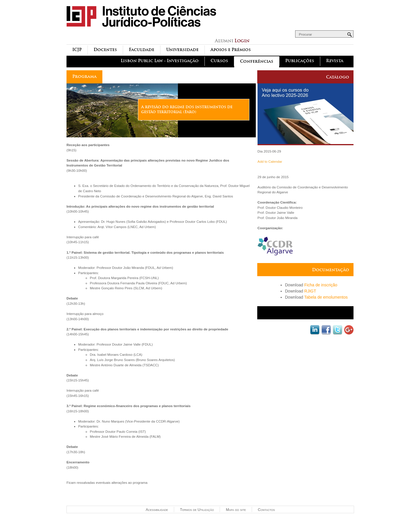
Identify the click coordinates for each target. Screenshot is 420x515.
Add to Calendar (270, 161)
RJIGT (310, 291)
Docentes (105, 50)
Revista (335, 61)
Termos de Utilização (197, 510)
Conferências (257, 61)
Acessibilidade (157, 510)
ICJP (77, 50)
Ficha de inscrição (321, 285)
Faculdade (142, 50)
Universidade (182, 50)
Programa (84, 77)
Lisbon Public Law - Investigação (160, 61)
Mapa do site (236, 510)
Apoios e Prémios (231, 50)
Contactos (266, 510)
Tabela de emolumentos (326, 297)
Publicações (300, 61)
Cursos (219, 61)
